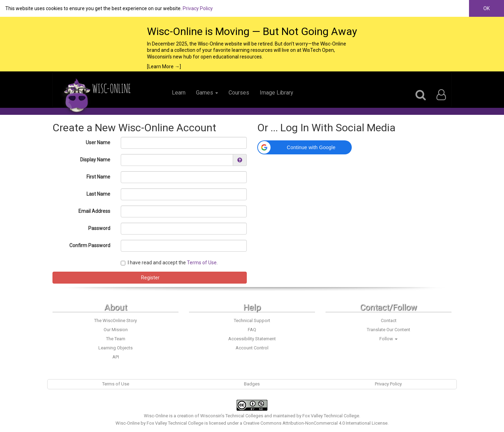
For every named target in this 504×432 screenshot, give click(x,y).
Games (207, 93)
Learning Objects (115, 348)
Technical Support (252, 320)
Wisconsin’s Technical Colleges (232, 416)
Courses (239, 93)
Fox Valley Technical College (331, 416)
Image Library (276, 93)
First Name (98, 177)
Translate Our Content (388, 330)
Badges (252, 384)
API (116, 357)
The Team (116, 339)
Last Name (98, 194)
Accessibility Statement (252, 339)
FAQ (252, 330)
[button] (304, 147)
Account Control (252, 348)
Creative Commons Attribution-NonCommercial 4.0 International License (315, 423)
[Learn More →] (164, 67)
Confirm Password (90, 245)
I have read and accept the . (169, 263)
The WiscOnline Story (115, 320)
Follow (388, 339)
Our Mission (116, 330)
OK (486, 8)
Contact (389, 320)
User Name (98, 142)
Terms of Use (202, 263)
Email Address (94, 211)
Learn (179, 93)
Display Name (95, 160)
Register (150, 278)
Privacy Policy (198, 8)
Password (99, 228)
